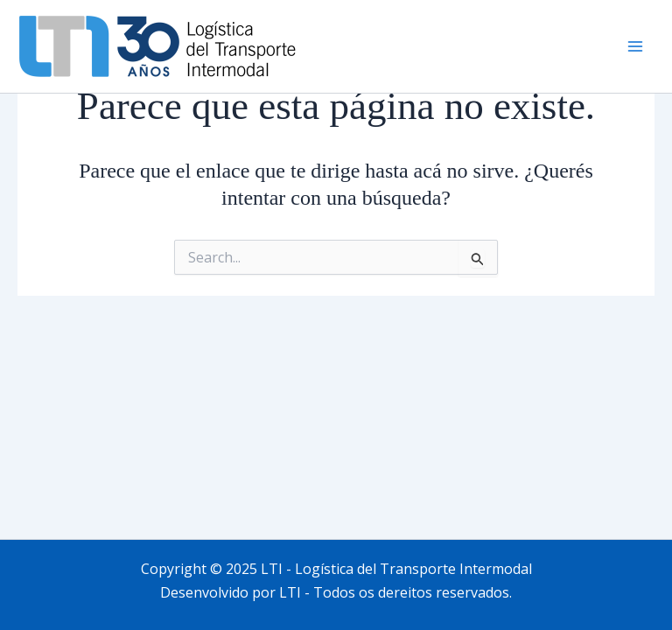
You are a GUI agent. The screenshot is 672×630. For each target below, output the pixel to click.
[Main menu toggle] (635, 46)
